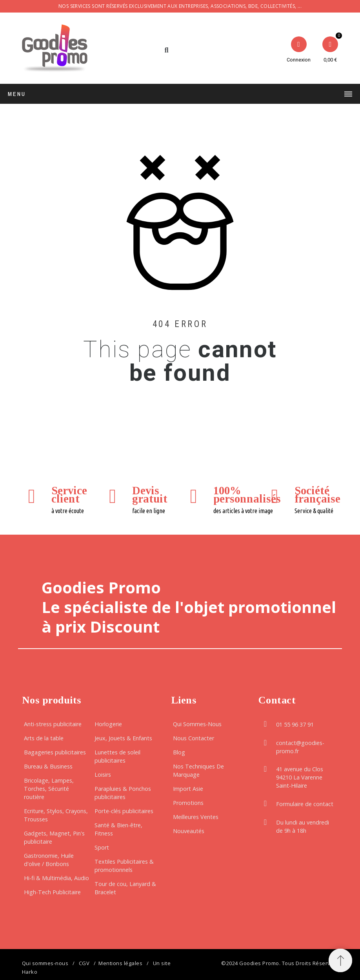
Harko (30, 972)
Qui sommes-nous (45, 963)
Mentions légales (120, 963)
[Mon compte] (299, 50)
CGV (84, 963)
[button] (166, 50)
